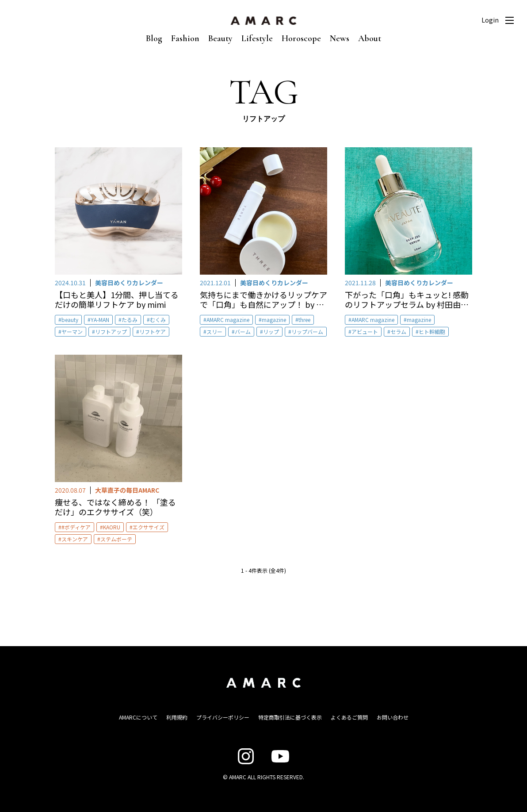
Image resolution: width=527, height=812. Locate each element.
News (340, 38)
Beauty (220, 38)
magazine (274, 320)
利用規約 (177, 717)
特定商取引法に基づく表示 (290, 717)
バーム (243, 331)
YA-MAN (100, 320)
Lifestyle (257, 38)
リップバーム (307, 331)
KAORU (112, 527)
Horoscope (301, 38)
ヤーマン (72, 331)
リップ (271, 331)
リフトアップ (111, 331)
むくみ (158, 320)
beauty (70, 320)
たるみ (130, 320)
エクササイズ (149, 527)
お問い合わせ (393, 717)
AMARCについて (138, 717)
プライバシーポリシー (223, 717)
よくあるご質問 (349, 717)
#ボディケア (76, 527)
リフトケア (153, 331)
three (304, 320)
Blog (154, 38)
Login (490, 20)
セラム (398, 331)
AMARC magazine (228, 320)
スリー (214, 331)
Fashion (185, 38)
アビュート (365, 331)
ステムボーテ (116, 539)
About (370, 38)
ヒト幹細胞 (432, 331)
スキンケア (75, 539)
